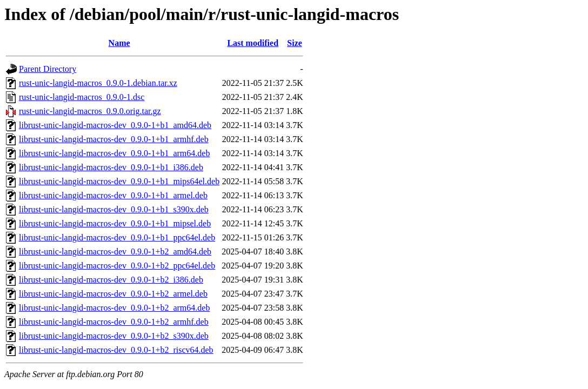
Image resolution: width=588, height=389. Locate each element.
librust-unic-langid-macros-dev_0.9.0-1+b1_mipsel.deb (115, 223)
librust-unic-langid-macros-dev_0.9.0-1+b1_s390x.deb (114, 209)
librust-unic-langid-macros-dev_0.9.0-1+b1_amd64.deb (115, 125)
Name (119, 43)
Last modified (253, 43)
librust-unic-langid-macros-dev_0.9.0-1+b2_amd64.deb (115, 251)
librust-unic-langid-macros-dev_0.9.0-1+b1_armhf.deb (114, 139)
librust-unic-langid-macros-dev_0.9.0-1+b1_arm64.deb (114, 153)
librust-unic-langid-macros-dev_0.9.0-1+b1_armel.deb (113, 195)
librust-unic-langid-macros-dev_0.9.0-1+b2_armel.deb (113, 294)
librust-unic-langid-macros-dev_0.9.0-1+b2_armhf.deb (114, 322)
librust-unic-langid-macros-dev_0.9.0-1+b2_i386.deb (111, 280)
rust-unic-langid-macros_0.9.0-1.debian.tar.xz (98, 83)
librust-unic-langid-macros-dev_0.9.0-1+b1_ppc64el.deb (117, 237)
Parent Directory (48, 69)
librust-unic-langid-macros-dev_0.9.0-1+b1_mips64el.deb (119, 181)
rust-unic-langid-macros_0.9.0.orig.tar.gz (90, 111)
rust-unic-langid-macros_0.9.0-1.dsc (82, 97)
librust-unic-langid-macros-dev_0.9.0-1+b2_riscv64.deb (116, 350)
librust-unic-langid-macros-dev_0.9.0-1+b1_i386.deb (111, 167)
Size (295, 43)
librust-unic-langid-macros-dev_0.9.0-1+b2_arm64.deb (114, 308)
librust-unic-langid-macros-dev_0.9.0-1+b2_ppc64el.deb (117, 266)
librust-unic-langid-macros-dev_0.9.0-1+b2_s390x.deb (114, 336)
